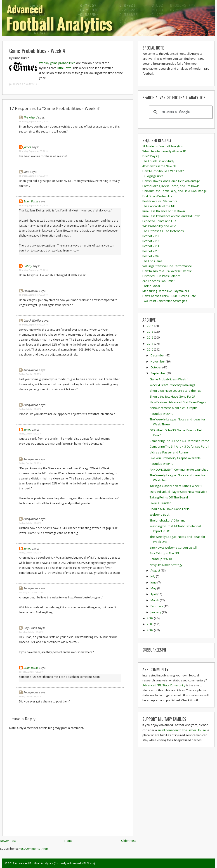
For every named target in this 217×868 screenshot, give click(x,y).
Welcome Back (160, 515)
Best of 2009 (151, 256)
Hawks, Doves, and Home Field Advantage (171, 181)
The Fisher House (194, 730)
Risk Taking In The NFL (165, 553)
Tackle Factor (151, 286)
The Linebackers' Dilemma (168, 520)
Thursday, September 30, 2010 (33, 122)
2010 (150, 349)
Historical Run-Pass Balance (162, 276)
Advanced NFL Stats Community (164, 685)
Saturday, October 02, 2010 (32, 592)
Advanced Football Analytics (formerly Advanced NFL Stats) (55, 863)
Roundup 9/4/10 (161, 559)
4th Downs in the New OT (159, 166)
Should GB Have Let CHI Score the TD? (176, 391)
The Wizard (31, 117)
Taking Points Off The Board (169, 497)
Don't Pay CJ (151, 156)
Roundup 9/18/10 (161, 464)
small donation (168, 730)
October (156, 367)
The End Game (152, 261)
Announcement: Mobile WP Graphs (174, 408)
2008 (150, 624)
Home (68, 841)
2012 (150, 337)
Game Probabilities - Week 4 (37, 50)
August (156, 570)
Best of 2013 (151, 236)
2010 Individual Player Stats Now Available (178, 492)
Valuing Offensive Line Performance (167, 266)
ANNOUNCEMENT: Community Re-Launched (179, 470)
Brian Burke (31, 201)
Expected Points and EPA (159, 221)
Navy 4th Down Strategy (166, 565)
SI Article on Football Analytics (163, 146)
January (156, 612)
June (154, 582)
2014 (150, 326)
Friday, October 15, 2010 (30, 696)
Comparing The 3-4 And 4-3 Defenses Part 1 (179, 446)
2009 (150, 618)
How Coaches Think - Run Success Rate (169, 296)
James (27, 147)
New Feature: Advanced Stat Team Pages (178, 402)
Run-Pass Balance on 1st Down (164, 211)
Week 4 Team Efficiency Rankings (172, 385)
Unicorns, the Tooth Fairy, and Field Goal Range (175, 191)
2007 (150, 630)
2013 (150, 332)
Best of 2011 (151, 246)
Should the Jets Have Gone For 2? (172, 396)
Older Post (128, 841)
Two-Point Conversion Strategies (165, 301)
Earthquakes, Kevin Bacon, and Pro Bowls (171, 186)
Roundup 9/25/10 (161, 414)
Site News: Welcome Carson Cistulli (173, 548)
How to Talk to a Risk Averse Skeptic (167, 271)
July (153, 576)
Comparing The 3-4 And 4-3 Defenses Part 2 (179, 441)
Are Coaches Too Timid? (159, 281)
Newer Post (8, 841)
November (158, 361)
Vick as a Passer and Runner (169, 452)
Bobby (28, 266)
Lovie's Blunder (160, 503)
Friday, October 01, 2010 (30, 374)
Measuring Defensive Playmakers (166, 291)
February (157, 606)
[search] (180, 112)
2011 (150, 344)
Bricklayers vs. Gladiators (160, 201)
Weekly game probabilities (57, 63)
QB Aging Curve (153, 176)
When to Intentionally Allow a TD (164, 151)
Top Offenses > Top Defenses (163, 231)
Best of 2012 (151, 241)
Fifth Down (64, 68)
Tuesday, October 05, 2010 (31, 632)
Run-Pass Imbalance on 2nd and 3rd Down (171, 216)
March (155, 600)
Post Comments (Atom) (34, 849)
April (154, 594)
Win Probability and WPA (159, 226)
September (159, 373)
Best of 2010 (151, 251)
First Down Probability (157, 196)
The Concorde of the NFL (159, 206)
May (154, 588)
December (158, 355)
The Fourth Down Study (158, 161)
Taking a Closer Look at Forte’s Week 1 (176, 486)
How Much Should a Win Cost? (163, 171)
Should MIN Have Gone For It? (170, 509)
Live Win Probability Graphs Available (175, 458)
